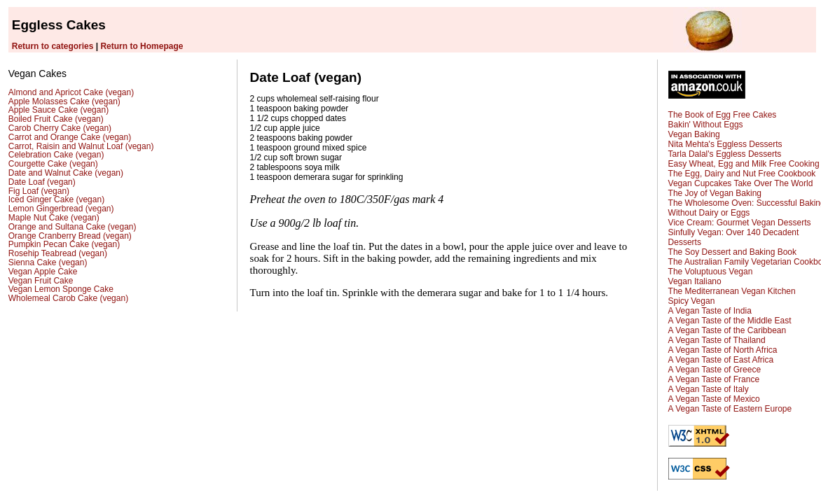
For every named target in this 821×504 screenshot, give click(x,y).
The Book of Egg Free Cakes (723, 115)
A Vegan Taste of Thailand (717, 340)
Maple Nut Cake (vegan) (54, 218)
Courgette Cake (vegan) (53, 164)
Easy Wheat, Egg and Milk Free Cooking (744, 164)
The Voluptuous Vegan (711, 272)
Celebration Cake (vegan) (56, 155)
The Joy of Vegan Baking (715, 193)
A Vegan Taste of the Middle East (730, 321)
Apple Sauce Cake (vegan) (58, 110)
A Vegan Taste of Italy (709, 389)
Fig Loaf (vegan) (39, 191)
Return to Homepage (142, 46)
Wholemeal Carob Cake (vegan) (68, 298)
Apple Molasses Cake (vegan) (64, 101)
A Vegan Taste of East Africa (721, 360)
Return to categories (53, 46)
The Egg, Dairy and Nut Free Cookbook (742, 174)
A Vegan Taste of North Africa (723, 350)
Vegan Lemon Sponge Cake (61, 289)
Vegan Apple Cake (43, 272)
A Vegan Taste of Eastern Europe (730, 409)
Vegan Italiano (695, 281)
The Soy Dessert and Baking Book (732, 252)
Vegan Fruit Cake (41, 281)
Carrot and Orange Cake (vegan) (70, 137)
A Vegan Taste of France (714, 379)
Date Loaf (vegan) (42, 182)
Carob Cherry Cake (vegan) (60, 128)
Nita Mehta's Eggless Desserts (725, 144)
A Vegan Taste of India (710, 311)
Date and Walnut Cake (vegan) (66, 173)
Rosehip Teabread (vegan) (58, 253)
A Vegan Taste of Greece (715, 370)
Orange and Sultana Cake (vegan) (73, 227)
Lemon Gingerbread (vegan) (61, 209)
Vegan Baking (694, 134)
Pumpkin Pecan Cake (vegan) (64, 244)
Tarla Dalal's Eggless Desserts (725, 154)
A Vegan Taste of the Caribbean (727, 330)
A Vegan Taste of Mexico (714, 399)
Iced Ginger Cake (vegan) (56, 199)
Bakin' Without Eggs (706, 125)
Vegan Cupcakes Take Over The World (741, 183)
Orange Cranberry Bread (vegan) (70, 236)
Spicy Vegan (692, 301)
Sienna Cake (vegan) (48, 262)
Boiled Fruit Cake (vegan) (56, 119)
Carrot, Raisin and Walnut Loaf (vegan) (81, 146)
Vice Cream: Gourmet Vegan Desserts (740, 223)
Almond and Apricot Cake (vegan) (71, 92)
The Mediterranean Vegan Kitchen (732, 291)
